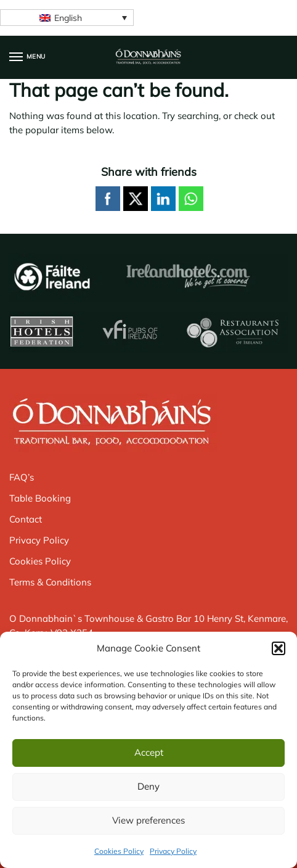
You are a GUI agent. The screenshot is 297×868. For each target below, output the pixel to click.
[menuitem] (67, 18)
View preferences (148, 820)
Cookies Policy (119, 851)
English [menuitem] (68, 18)
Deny (148, 786)
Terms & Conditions (50, 582)
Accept (149, 752)
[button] (279, 648)
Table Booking (40, 498)
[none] (67, 18)
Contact (26, 519)
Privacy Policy (173, 851)
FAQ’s (22, 477)
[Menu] (28, 57)
